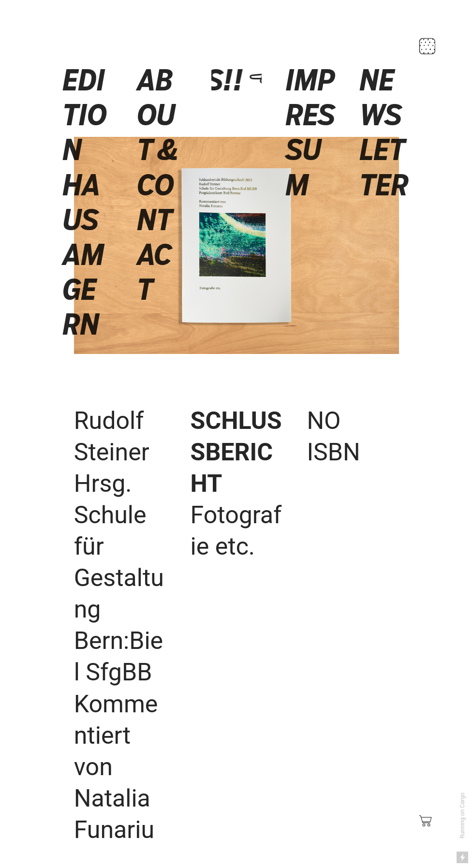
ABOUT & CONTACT (158, 185)
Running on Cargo (462, 816)
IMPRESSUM (310, 132)
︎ (426, 821)
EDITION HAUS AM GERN (85, 202)
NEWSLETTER (384, 132)
